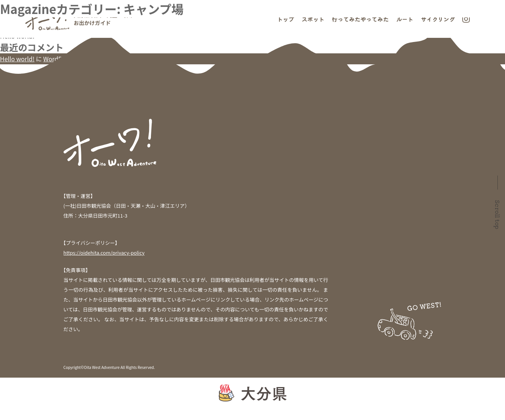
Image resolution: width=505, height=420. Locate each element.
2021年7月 (14, 88)
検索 (6, 5)
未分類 (9, 110)
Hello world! (17, 36)
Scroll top (498, 215)
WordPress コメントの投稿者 (83, 59)
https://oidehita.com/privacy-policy (104, 253)
